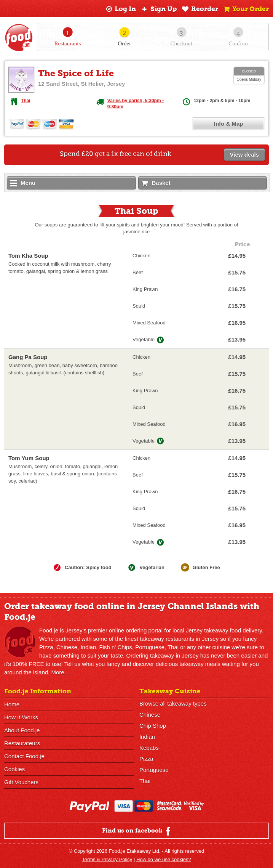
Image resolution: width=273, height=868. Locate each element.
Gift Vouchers (21, 782)
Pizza (146, 759)
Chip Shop (153, 726)
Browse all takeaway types (173, 704)
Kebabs (149, 748)
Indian (147, 737)
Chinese (150, 715)
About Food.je (22, 730)
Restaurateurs (22, 743)
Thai (26, 101)
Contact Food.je (24, 756)
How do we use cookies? (164, 859)
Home (12, 704)
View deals (244, 155)
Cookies (14, 769)
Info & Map (229, 124)
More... (60, 672)
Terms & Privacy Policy (107, 859)
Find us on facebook (137, 831)
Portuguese (154, 770)
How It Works (21, 717)
